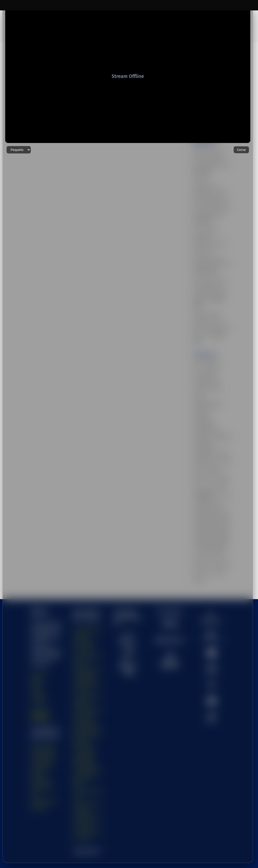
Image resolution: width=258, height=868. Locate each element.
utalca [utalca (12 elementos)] (225, 542)
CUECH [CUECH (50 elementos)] (215, 352)
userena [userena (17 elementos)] (200, 542)
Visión (36, 668)
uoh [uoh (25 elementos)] (197, 533)
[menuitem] (212, 598)
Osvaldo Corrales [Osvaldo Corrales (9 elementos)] (206, 396)
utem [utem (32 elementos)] (198, 550)
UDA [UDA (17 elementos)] (198, 439)
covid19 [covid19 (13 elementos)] (200, 352)
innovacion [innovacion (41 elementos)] (202, 378)
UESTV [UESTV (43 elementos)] (200, 448)
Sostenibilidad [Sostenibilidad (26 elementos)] (204, 413)
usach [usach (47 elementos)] (219, 533)
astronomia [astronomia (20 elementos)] (212, 326)
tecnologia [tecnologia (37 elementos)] (201, 431)
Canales (38, 674)
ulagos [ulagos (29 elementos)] (224, 448)
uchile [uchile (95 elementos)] (226, 431)
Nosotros (39, 654)
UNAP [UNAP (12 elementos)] (222, 457)
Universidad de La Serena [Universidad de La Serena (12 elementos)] (212, 490)
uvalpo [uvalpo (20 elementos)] (219, 550)
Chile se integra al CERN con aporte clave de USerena (209, 121)
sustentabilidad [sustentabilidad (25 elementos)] (205, 422)
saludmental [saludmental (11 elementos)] (222, 404)
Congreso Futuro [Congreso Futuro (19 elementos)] (206, 344)
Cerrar (241, 856)
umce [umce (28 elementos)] (209, 457)
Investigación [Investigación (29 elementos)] (203, 387)
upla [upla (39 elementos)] (207, 533)
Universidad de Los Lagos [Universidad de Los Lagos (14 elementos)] (212, 498)
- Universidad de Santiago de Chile (87, 757)
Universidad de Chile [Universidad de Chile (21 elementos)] (208, 481)
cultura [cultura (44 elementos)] (199, 361)
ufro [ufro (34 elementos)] (212, 448)
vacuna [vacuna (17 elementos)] (199, 559)
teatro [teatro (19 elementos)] (223, 422)
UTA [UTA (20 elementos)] (213, 542)
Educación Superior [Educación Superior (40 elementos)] (208, 370)
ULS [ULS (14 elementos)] (198, 457)
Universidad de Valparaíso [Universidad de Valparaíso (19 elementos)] (212, 516)
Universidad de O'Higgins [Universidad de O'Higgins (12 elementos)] (211, 507)
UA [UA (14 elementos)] (215, 431)
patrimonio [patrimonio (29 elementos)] (202, 404)
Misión (37, 661)
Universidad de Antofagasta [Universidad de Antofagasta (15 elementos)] (205, 469)
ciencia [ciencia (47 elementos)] (211, 335)
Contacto (39, 681)
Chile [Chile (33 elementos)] (198, 335)
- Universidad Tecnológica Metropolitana (84, 737)
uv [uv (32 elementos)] (208, 550)
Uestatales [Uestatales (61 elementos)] (213, 439)
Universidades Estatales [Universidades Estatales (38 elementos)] (211, 524)
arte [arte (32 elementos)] (197, 326)
